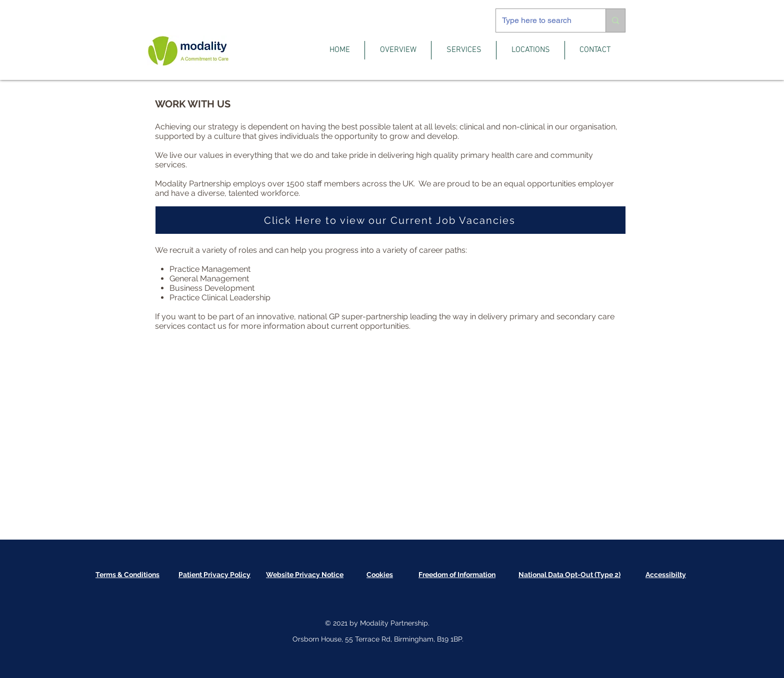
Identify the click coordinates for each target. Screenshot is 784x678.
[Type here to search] (543, 20)
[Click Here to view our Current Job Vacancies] (390, 220)
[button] (398, 50)
